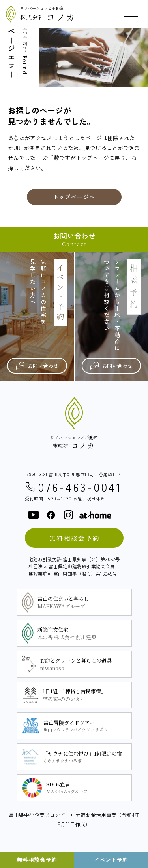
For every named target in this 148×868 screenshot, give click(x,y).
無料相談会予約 (75, 538)
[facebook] (51, 515)
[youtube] (34, 515)
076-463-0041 (74, 487)
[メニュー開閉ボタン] (133, 14)
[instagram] (68, 515)
